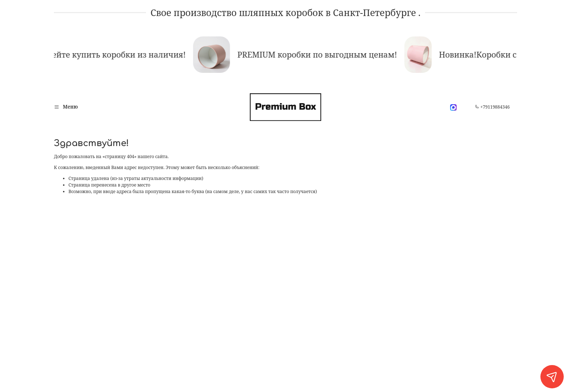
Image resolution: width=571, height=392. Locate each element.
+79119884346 (492, 107)
